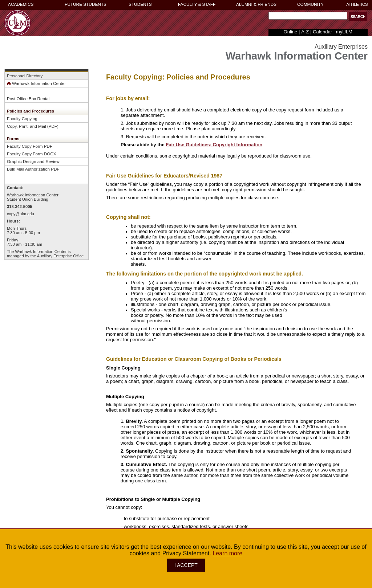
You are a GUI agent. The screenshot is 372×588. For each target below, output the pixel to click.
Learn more (227, 553)
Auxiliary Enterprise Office (60, 256)
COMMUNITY (310, 4)
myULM (344, 32)
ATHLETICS (357, 4)
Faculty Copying (22, 119)
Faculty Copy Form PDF (30, 146)
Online (291, 32)
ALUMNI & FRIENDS (256, 4)
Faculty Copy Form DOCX (32, 154)
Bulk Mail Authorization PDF (33, 169)
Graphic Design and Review (33, 161)
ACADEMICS (21, 4)
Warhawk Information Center (36, 83)
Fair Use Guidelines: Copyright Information (214, 145)
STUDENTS (140, 4)
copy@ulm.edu (21, 214)
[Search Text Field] (308, 16)
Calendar (322, 32)
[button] (358, 17)
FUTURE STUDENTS (86, 4)
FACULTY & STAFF (197, 4)
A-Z (305, 32)
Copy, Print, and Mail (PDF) (33, 126)
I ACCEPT (186, 565)
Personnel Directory (25, 76)
